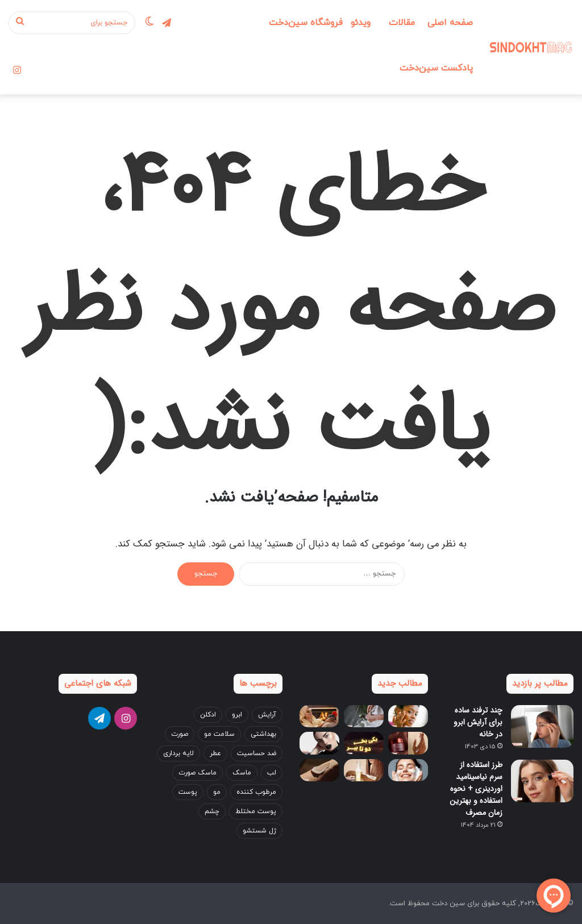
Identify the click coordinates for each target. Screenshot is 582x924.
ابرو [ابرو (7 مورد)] (237, 715)
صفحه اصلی (450, 23)
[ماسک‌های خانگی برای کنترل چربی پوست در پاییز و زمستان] (319, 716)
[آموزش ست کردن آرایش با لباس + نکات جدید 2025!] (319, 743)
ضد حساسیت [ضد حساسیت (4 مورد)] (257, 753)
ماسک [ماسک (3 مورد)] (242, 773)
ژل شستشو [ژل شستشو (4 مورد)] (259, 831)
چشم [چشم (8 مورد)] (212, 811)
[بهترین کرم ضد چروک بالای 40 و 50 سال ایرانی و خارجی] (408, 743)
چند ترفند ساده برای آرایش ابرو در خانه (478, 722)
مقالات (402, 23)
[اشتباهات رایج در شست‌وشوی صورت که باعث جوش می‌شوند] (408, 770)
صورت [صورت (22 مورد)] (180, 734)
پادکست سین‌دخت (436, 68)
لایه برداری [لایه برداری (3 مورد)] (178, 753)
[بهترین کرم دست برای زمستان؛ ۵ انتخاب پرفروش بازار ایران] (319, 770)
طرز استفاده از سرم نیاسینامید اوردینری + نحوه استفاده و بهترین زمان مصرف (476, 789)
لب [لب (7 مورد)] (272, 773)
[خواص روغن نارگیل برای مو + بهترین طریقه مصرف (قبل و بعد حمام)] (364, 770)
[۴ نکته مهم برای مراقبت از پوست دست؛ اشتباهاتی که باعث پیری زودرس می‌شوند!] (364, 716)
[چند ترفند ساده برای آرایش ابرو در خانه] (542, 726)
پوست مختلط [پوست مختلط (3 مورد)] (256, 811)
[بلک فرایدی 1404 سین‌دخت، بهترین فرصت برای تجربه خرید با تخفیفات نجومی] (364, 743)
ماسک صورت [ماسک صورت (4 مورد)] (198, 773)
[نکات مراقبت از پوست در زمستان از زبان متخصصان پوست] (408, 716)
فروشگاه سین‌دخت (306, 23)
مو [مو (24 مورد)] (217, 792)
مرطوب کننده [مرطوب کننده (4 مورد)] (256, 792)
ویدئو (361, 23)
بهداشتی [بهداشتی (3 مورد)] (263, 734)
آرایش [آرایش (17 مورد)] (267, 715)
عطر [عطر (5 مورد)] (215, 753)
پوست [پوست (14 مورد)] (188, 792)
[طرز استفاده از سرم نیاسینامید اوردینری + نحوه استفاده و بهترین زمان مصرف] (542, 781)
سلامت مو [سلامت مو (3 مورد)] (219, 734)
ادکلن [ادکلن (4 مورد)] (208, 715)
